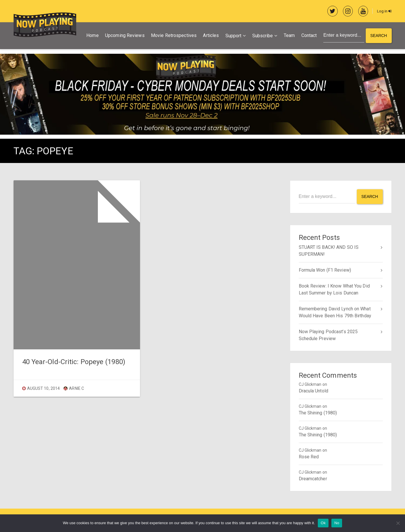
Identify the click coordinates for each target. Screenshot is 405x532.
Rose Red (309, 456)
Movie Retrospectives (173, 36)
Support (233, 36)
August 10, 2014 (44, 389)
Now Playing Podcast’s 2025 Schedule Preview (328, 335)
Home (92, 36)
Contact (308, 36)
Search (379, 36)
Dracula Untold (313, 391)
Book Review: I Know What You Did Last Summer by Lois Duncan (334, 289)
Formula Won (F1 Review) (325, 270)
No (337, 523)
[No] (398, 523)
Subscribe (262, 36)
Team (288, 36)
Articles (210, 36)
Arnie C (74, 389)
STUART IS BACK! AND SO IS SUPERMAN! (329, 250)
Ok (323, 523)
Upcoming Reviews (124, 36)
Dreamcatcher (313, 478)
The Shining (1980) (318, 413)
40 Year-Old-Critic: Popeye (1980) (74, 362)
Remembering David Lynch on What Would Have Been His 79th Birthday (335, 312)
